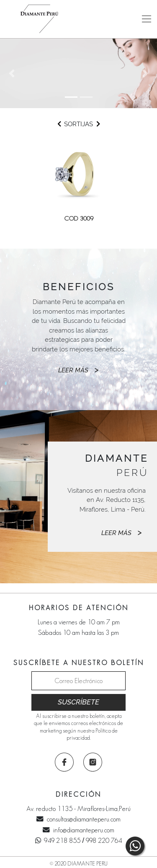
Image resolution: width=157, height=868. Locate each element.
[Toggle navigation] (146, 19)
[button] (12, 73)
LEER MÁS (78, 370)
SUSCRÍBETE (78, 702)
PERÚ (117, 465)
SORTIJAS (78, 124)
